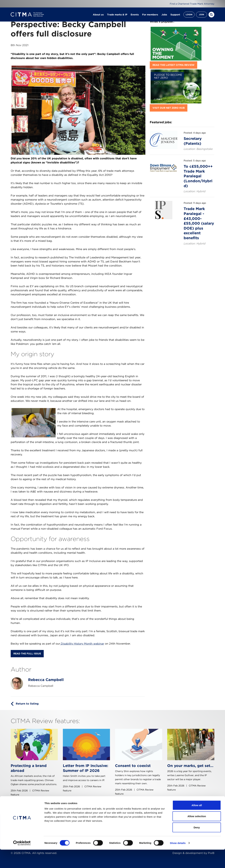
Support (175, 15)
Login (189, 15)
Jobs (164, 15)
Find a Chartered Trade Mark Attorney (192, 4)
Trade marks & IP (117, 15)
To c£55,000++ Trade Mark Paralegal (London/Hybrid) (198, 176)
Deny (197, 846)
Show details (178, 861)
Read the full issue (27, 654)
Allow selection (197, 835)
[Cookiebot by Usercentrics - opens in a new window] (22, 861)
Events (135, 15)
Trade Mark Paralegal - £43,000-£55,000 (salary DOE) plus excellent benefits (199, 223)
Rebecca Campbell (46, 680)
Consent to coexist (133, 766)
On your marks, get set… (190, 766)
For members (150, 15)
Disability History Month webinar (82, 644)
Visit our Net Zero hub (169, 108)
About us (98, 15)
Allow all (197, 823)
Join (201, 15)
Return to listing (27, 704)
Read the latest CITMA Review (173, 65)
